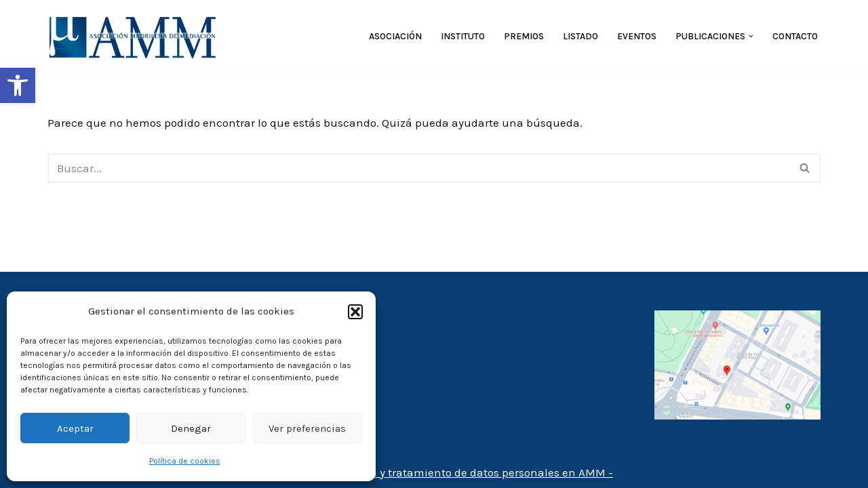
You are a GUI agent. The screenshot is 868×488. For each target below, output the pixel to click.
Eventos (637, 36)
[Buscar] (419, 168)
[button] (18, 85)
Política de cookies (185, 461)
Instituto (463, 36)
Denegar (191, 428)
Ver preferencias (307, 428)
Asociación (395, 36)
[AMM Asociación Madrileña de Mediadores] (136, 36)
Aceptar (75, 428)
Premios (524, 36)
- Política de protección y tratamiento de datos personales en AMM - (434, 472)
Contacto (795, 36)
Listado (580, 36)
